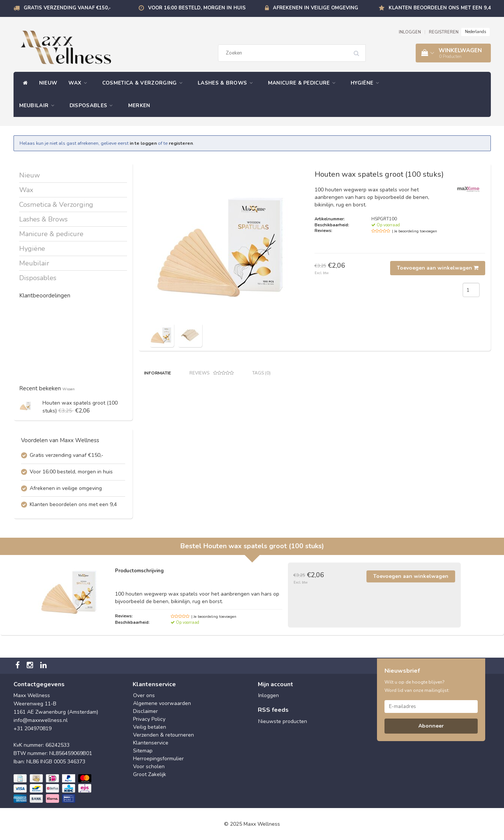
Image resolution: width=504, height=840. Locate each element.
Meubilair (39, 105)
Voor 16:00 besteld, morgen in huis (197, 8)
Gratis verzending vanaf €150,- (67, 8)
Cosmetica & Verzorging (144, 83)
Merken (139, 105)
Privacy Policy (149, 719)
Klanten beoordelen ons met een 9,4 (440, 8)
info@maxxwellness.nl (41, 720)
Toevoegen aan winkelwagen (438, 268)
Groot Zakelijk (150, 774)
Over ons (144, 695)
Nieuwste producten (283, 721)
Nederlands (475, 32)
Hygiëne (367, 83)
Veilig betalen (150, 727)
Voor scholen (149, 766)
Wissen (69, 389)
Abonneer (431, 726)
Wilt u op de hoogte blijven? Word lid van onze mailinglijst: (417, 686)
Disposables (93, 105)
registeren (181, 143)
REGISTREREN (444, 32)
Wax (80, 83)
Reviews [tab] (212, 373)
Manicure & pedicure (304, 83)
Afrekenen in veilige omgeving (316, 8)
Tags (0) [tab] (261, 373)
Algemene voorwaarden (162, 703)
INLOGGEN (410, 32)
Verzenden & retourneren (163, 735)
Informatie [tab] (157, 373)
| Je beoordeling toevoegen (415, 231)
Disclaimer (145, 711)
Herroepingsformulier (158, 759)
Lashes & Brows (227, 83)
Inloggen (269, 695)
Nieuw (48, 83)
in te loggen (143, 143)
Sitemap (143, 751)
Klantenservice (151, 743)
